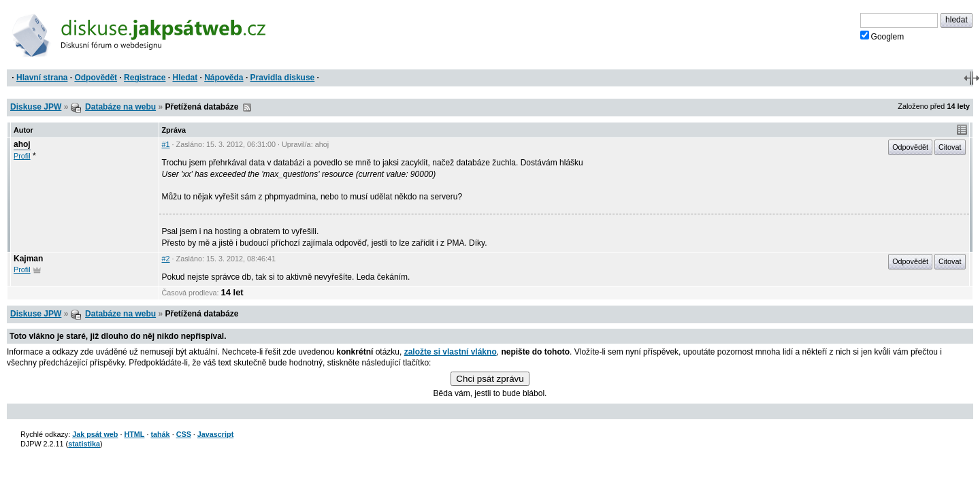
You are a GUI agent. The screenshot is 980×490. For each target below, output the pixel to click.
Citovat (950, 147)
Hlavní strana (42, 78)
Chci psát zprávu (490, 379)
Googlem (882, 36)
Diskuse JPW (36, 107)
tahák (160, 434)
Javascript (215, 434)
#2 (166, 259)
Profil (22, 156)
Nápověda (224, 78)
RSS (247, 108)
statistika (84, 444)
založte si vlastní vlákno (451, 352)
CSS (184, 434)
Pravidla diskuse (283, 78)
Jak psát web (95, 434)
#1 (166, 144)
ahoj (22, 144)
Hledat (185, 78)
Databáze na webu (120, 107)
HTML (134, 434)
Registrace (145, 78)
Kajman (28, 259)
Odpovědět (96, 78)
